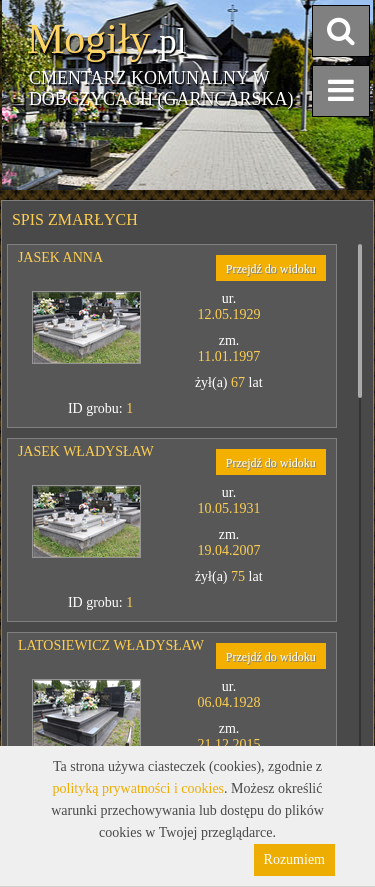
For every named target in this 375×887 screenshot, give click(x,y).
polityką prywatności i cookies (138, 788)
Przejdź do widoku (271, 269)
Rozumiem (294, 859)
